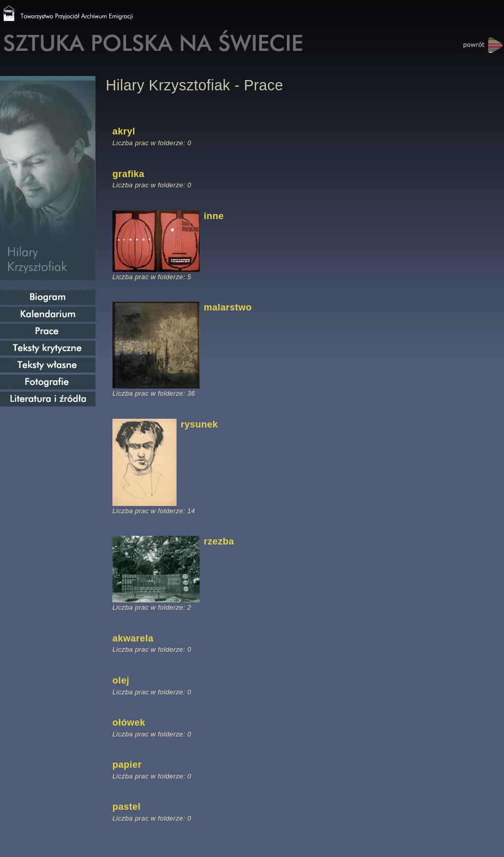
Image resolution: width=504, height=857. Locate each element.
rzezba (219, 541)
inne (214, 216)
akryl (124, 131)
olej (121, 680)
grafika (128, 174)
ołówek (129, 723)
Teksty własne (48, 365)
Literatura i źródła (48, 399)
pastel (127, 807)
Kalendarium (48, 314)
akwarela (133, 638)
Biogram (48, 297)
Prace (48, 331)
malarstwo (228, 307)
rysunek (199, 424)
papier (127, 765)
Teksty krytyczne (48, 348)
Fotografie (48, 382)
